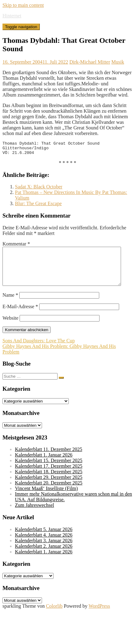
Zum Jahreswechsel (35, 515)
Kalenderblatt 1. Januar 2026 (44, 465)
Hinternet (12, 16)
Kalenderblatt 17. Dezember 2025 (49, 476)
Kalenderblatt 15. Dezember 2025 (49, 471)
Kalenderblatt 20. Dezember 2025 (49, 493)
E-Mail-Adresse (20, 317)
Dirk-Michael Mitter (90, 62)
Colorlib (54, 616)
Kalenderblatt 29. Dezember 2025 (49, 487)
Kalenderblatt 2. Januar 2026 (44, 556)
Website (10, 328)
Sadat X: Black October (39, 189)
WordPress (99, 616)
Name (10, 305)
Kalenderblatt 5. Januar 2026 (44, 540)
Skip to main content (23, 5)
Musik (118, 62)
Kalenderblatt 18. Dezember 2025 (49, 482)
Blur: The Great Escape (38, 206)
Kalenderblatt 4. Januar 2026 (44, 545)
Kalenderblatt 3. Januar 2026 (44, 551)
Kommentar (16, 247)
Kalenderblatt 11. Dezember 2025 (49, 459)
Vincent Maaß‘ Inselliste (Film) (46, 499)
